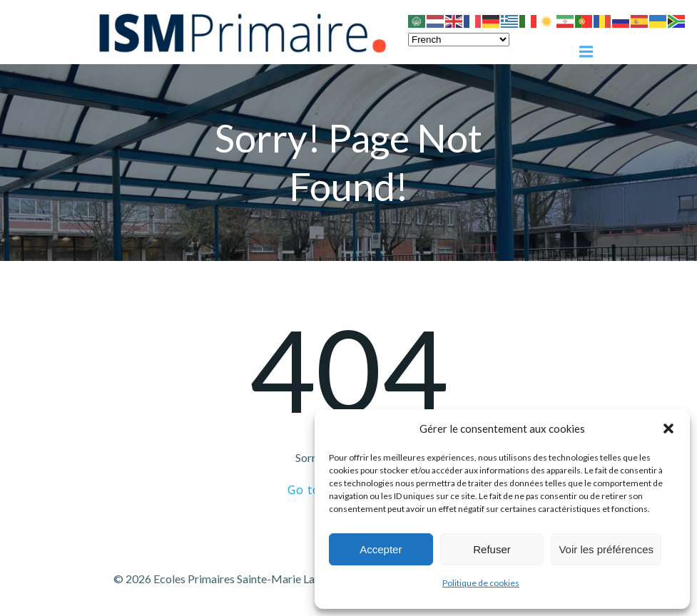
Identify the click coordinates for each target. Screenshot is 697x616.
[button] (668, 428)
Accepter (381, 549)
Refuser (492, 549)
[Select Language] (459, 40)
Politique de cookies (481, 583)
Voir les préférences (606, 549)
